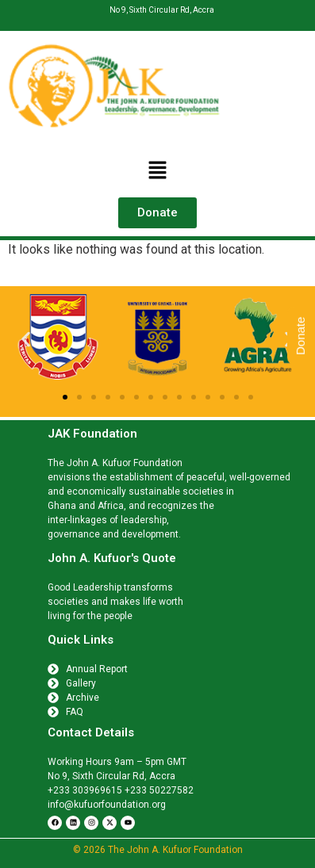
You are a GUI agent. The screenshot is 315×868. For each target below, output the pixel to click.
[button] (157, 171)
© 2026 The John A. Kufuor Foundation (158, 850)
